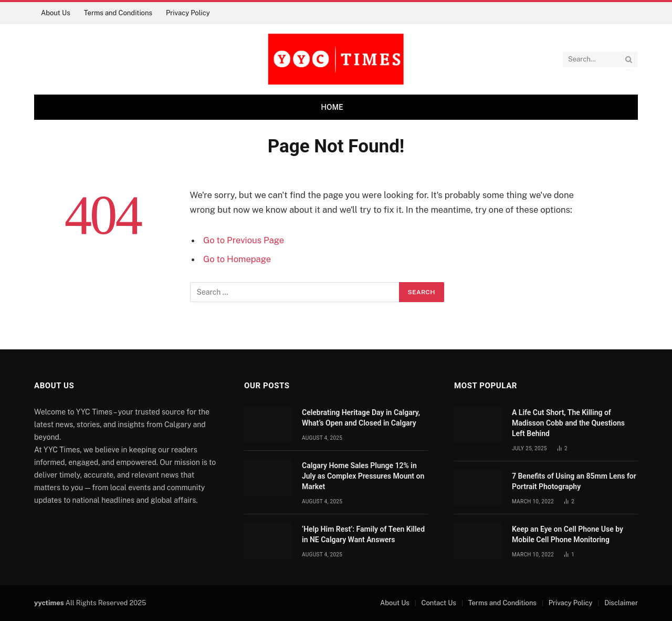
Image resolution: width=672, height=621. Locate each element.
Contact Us (439, 603)
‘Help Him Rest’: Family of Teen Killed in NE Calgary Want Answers (363, 534)
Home (332, 107)
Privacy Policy (188, 13)
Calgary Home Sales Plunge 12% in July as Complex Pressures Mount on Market (363, 476)
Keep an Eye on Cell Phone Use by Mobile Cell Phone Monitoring (568, 534)
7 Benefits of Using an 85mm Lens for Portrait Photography (574, 481)
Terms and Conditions (118, 13)
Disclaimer (621, 603)
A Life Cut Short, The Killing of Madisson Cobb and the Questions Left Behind (568, 423)
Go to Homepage (237, 259)
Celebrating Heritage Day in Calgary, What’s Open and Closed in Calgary (361, 418)
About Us (56, 13)
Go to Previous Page (244, 240)
